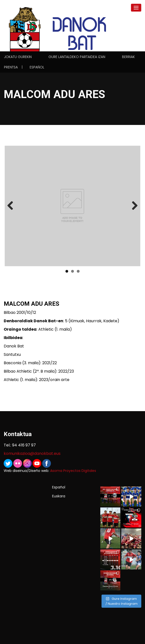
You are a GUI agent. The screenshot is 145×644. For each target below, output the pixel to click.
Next (133, 206)
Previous (12, 206)
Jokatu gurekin (18, 57)
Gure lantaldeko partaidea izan (77, 57)
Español (37, 67)
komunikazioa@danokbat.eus (32, 453)
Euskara (59, 496)
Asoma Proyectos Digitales (73, 471)
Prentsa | (13, 67)
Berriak (128, 57)
